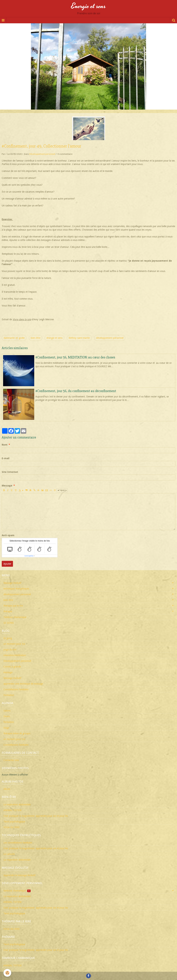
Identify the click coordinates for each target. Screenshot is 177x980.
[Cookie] (7, 973)
